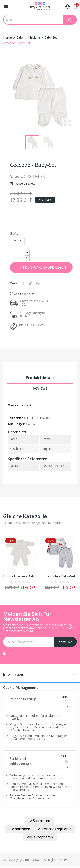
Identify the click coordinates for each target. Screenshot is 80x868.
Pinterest (39, 283)
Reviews (40, 388)
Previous (2, 96)
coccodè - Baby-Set (60, 576)
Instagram (5, 653)
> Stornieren (40, 821)
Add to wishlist (22, 294)
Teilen (24, 283)
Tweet (31, 283)
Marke (13, 405)
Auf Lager (16, 424)
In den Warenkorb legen (43, 267)
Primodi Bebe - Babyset (20, 576)
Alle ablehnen (19, 829)
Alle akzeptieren (40, 837)
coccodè (25, 405)
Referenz (15, 418)
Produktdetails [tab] (40, 378)
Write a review (25, 184)
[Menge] (17, 256)
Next (78, 96)
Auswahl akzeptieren (55, 829)
